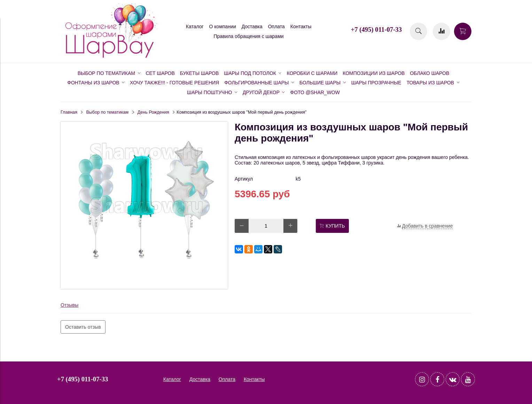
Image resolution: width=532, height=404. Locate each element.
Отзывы (69, 305)
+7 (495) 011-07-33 (376, 29)
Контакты (301, 26)
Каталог (195, 26)
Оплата (276, 26)
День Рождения (153, 112)
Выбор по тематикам (108, 112)
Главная (69, 112)
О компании (223, 26)
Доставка (252, 26)
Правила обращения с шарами (248, 36)
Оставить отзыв (83, 327)
